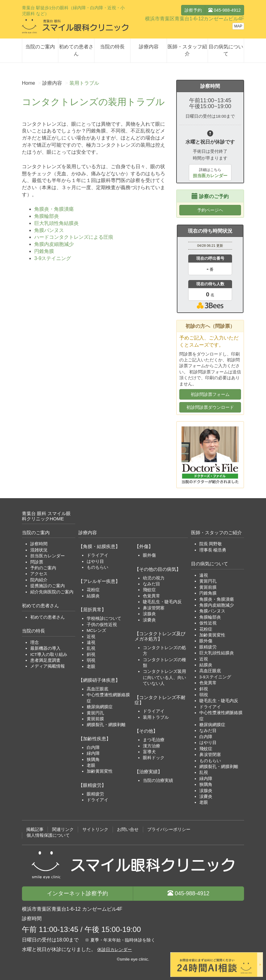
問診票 (37, 562)
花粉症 (93, 590)
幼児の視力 (154, 578)
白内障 (93, 748)
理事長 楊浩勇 (213, 550)
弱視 (91, 660)
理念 (35, 642)
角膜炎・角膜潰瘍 (54, 209)
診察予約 (193, 10)
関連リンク (63, 830)
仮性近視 (208, 623)
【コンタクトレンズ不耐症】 (160, 700)
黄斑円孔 (95, 713)
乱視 (91, 648)
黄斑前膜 (95, 719)
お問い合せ (128, 830)
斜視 (91, 655)
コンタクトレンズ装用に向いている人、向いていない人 (164, 677)
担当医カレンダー (48, 556)
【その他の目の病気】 (158, 569)
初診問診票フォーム (210, 394)
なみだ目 (152, 584)
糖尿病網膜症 (100, 707)
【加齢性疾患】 (95, 739)
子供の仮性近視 (102, 625)
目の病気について (226, 50)
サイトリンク (95, 830)
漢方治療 (152, 746)
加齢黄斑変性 (100, 771)
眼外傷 (149, 555)
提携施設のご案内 (48, 586)
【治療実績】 (148, 772)
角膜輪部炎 (47, 216)
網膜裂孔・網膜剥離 (106, 725)
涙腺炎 (149, 614)
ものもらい (98, 567)
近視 (91, 637)
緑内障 (93, 753)
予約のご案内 (43, 568)
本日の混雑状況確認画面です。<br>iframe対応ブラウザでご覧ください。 (210, 275)
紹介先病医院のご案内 (52, 592)
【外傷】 (144, 546)
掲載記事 (35, 830)
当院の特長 (112, 47)
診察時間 (39, 544)
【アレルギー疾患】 (99, 581)
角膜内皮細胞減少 (54, 244)
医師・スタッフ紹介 (187, 50)
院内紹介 (39, 580)
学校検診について (104, 618)
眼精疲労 (95, 794)
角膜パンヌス (49, 230)
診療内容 (149, 47)
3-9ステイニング (53, 258)
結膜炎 (93, 596)
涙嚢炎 (149, 620)
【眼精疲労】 (92, 785)
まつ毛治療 (154, 740)
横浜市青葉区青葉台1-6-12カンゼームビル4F (195, 19)
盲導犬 (149, 752)
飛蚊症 (149, 590)
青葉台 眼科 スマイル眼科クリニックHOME (46, 516)
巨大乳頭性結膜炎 (217, 653)
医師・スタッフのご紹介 (216, 533)
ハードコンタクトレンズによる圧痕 (74, 237)
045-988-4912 (224, 10)
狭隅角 (93, 760)
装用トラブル (156, 717)
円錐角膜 (44, 251)
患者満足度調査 (45, 660)
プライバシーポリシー (169, 830)
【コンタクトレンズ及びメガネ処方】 (160, 636)
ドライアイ (98, 555)
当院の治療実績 (158, 781)
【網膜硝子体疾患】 (99, 680)
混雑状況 (39, 550)
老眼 (91, 667)
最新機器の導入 (45, 648)
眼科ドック (154, 758)
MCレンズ (96, 630)
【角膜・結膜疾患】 (99, 546)
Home (29, 83)
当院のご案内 (40, 47)
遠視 (91, 642)
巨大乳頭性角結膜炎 (56, 223)
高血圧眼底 (98, 689)
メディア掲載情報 (48, 666)
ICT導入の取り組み (49, 655)
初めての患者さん (76, 50)
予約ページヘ (210, 210)
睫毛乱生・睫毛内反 (162, 602)
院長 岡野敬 (211, 544)
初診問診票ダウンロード (210, 407)
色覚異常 (152, 596)
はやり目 (95, 561)
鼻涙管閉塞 (154, 608)
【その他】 (146, 731)
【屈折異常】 (92, 610)
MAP (238, 26)
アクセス (39, 574)
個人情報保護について (48, 835)
